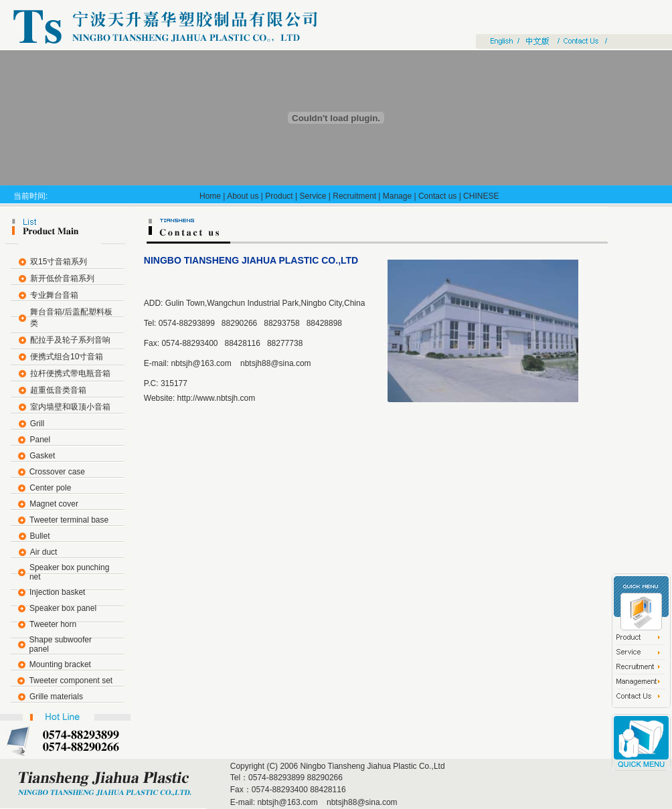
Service (313, 196)
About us (243, 196)
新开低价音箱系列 (62, 278)
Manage (397, 196)
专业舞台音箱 (54, 295)
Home (210, 196)
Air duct (44, 552)
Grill (37, 424)
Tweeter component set (71, 681)
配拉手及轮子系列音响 (70, 340)
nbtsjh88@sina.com (275, 363)
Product (279, 196)
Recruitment (354, 196)
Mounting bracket (60, 664)
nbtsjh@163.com (201, 363)
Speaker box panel (63, 608)
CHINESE (481, 196)
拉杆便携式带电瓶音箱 (70, 373)
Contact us (437, 196)
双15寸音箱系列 (59, 262)
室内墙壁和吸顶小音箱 (70, 407)
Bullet (40, 536)
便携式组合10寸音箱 (67, 357)
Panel (40, 440)
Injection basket (57, 592)
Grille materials (56, 697)
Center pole (50, 488)
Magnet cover (54, 504)
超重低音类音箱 (58, 390)
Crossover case (57, 472)
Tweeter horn (53, 624)
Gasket (42, 456)
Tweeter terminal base (69, 520)
